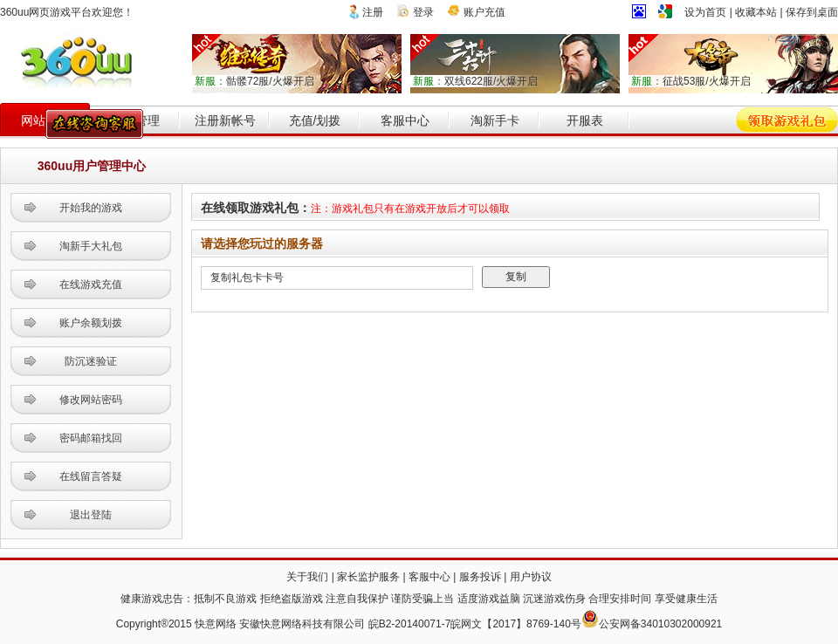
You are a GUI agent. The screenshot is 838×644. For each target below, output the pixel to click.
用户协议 (531, 577)
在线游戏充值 (91, 284)
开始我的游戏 (91, 208)
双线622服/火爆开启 (475, 81)
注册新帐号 (225, 120)
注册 (373, 12)
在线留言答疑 (91, 476)
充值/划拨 (315, 120)
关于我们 (307, 577)
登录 (423, 12)
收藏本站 (756, 12)
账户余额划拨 (91, 323)
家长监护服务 (368, 577)
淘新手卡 (495, 120)
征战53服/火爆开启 (691, 81)
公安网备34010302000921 (660, 624)
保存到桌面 (812, 12)
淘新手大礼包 (91, 246)
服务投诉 (480, 577)
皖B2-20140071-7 (410, 624)
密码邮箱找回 (91, 438)
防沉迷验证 (91, 361)
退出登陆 (91, 515)
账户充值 (484, 12)
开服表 (585, 120)
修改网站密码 (91, 400)
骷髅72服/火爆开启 (254, 81)
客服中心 (405, 120)
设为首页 (705, 12)
